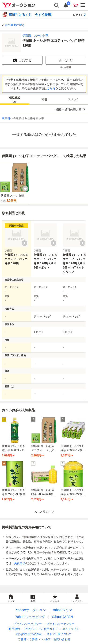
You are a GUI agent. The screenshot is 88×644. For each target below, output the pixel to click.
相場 (44, 99)
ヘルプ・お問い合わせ (56, 639)
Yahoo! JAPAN (62, 617)
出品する (22, 60)
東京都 (6, 118)
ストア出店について (59, 634)
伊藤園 (27, 36)
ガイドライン (71, 629)
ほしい (66, 60)
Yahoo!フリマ (62, 610)
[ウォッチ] (25, 189)
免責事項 (20, 563)
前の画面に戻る (15, 25)
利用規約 (14, 629)
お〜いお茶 (41, 36)
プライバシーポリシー (28, 624)
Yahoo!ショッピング (30, 617)
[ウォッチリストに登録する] (24, 243)
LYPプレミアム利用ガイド (41, 629)
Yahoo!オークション (31, 610)
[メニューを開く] (83, 5)
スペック (73, 99)
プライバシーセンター (61, 624)
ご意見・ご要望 (28, 639)
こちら (51, 88)
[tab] (15, 99)
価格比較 (15, 100)
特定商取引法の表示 (29, 634)
